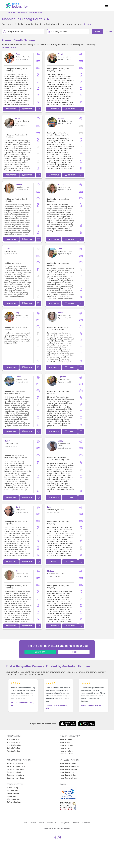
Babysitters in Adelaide (16, 778)
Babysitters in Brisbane (16, 769)
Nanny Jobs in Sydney (68, 764)
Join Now (87, 24)
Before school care (14, 802)
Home (8, 12)
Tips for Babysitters (14, 742)
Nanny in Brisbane (66, 745)
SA (28, 12)
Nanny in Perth (65, 748)
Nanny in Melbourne (67, 742)
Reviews (33, 823)
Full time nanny (13, 788)
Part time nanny (13, 791)
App (25, 823)
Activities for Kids (14, 751)
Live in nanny (12, 796)
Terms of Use (52, 823)
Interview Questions (14, 745)
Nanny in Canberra (67, 751)
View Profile (11, 109)
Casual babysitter (13, 793)
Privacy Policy (65, 823)
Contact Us (86, 823)
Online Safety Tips (14, 748)
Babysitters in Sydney (15, 764)
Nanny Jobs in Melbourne (69, 766)
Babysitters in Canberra (16, 775)
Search (15, 12)
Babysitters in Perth (14, 772)
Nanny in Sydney (66, 739)
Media (42, 823)
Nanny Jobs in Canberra (69, 775)
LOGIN (74, 652)
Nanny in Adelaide (66, 754)
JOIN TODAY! (40, 652)
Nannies (22, 12)
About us (76, 823)
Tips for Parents (13, 739)
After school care (13, 799)
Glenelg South (37, 12)
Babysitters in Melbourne (16, 766)
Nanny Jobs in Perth (67, 772)
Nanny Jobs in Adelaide (69, 778)
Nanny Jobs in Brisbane (69, 769)
